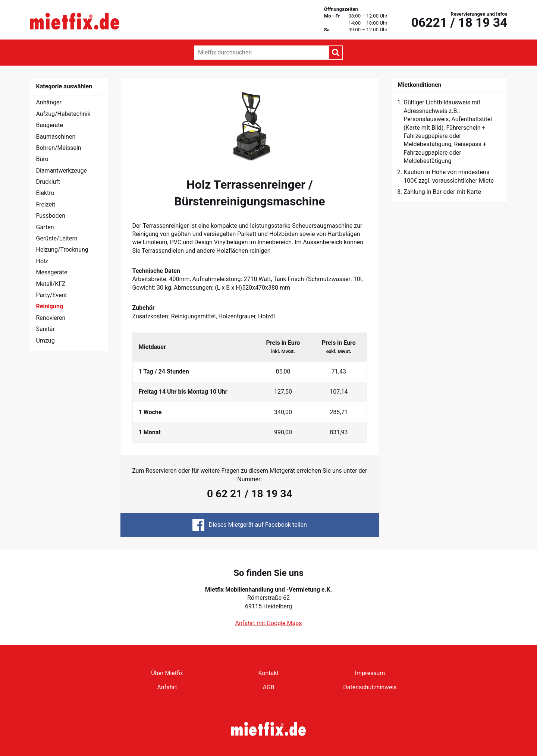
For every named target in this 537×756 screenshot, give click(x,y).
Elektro (45, 193)
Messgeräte (52, 272)
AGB (268, 687)
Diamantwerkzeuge (62, 171)
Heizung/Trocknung (62, 250)
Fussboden (51, 216)
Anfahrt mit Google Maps (269, 623)
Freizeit (46, 204)
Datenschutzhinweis (370, 687)
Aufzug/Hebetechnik (63, 114)
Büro (42, 159)
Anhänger (49, 102)
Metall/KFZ (51, 284)
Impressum (370, 673)
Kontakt (268, 673)
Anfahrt (167, 687)
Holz (42, 261)
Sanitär (45, 329)
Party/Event (52, 295)
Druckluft (48, 182)
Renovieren (51, 318)
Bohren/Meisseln (59, 148)
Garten (45, 227)
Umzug (45, 341)
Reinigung (50, 306)
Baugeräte (50, 125)
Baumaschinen (56, 137)
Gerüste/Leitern (57, 238)
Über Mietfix (167, 673)
